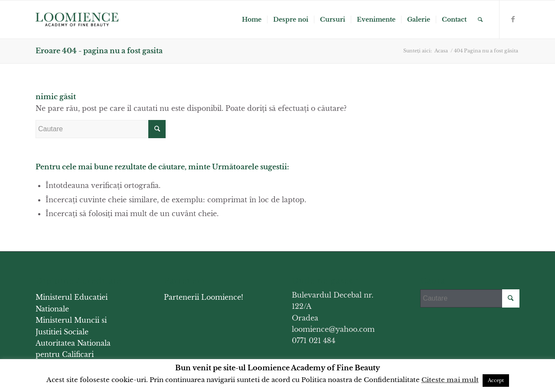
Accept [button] (496, 380)
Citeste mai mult (450, 380)
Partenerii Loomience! (204, 297)
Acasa (441, 51)
